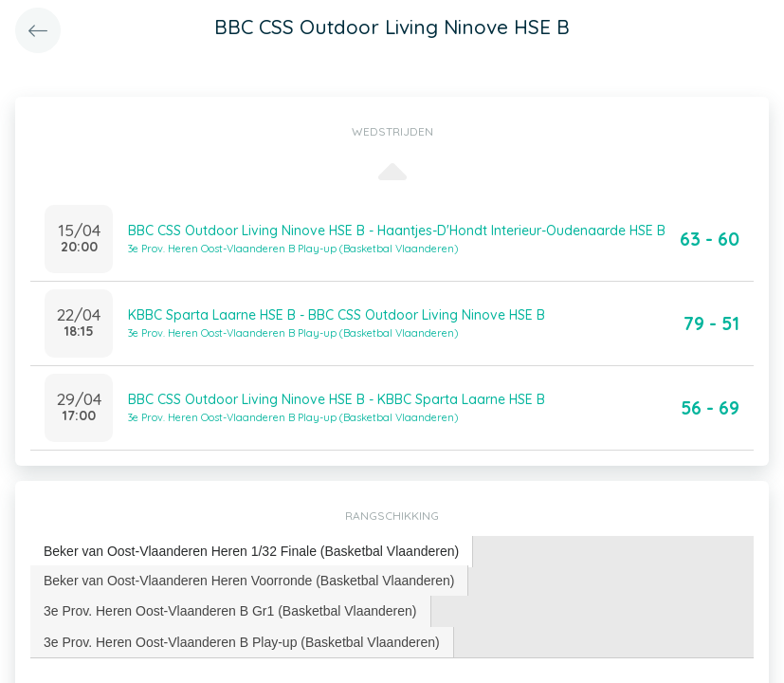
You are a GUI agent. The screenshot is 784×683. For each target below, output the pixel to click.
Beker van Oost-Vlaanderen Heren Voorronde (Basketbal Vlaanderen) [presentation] (249, 581)
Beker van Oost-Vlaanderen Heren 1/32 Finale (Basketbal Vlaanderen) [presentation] (251, 551)
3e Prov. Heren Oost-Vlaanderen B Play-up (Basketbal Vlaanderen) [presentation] (242, 642)
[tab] (252, 552)
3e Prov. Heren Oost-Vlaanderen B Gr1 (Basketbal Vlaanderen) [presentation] (230, 611)
